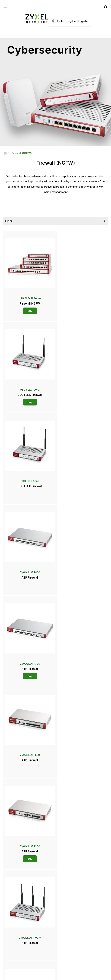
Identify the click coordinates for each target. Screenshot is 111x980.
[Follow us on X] (63, 959)
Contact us (56, 842)
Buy (29, 309)
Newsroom (12, 881)
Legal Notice (28, 975)
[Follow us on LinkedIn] (55, 959)
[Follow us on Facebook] (36, 959)
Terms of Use (45, 975)
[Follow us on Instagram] (72, 959)
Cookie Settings (82, 975)
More (55, 775)
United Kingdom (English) (72, 21)
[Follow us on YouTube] (46, 959)
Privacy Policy (63, 975)
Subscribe (73, 937)
